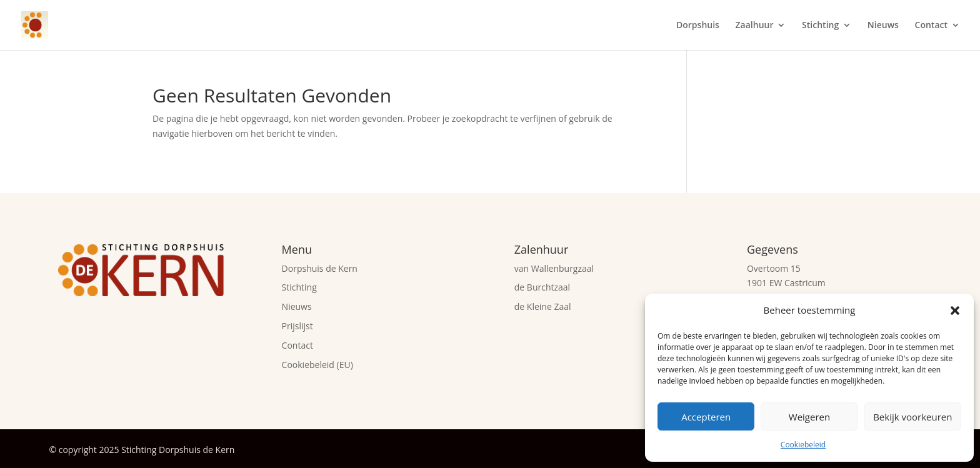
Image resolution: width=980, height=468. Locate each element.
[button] (955, 311)
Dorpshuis (698, 26)
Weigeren (809, 417)
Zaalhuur (755, 26)
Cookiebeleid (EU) (317, 365)
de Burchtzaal (542, 287)
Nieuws (883, 26)
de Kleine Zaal (543, 306)
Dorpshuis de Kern (320, 268)
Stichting (820, 26)
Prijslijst (297, 326)
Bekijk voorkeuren (912, 417)
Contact (931, 26)
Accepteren (706, 417)
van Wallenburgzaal (554, 268)
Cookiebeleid (803, 445)
